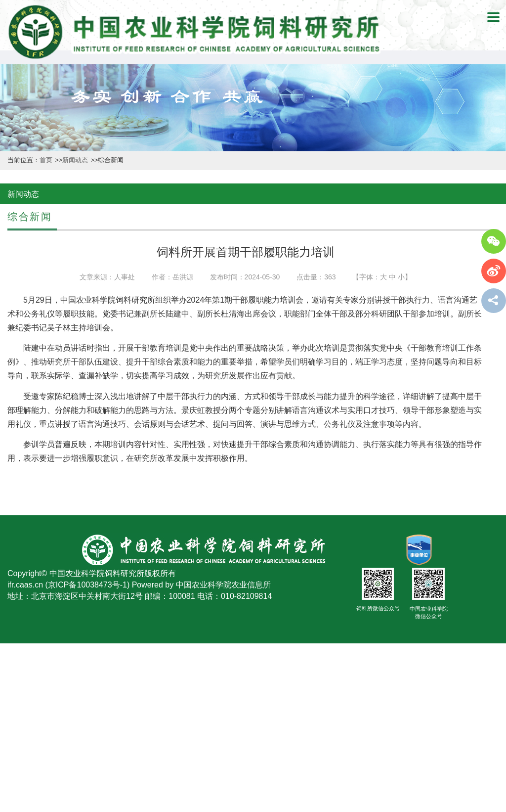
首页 (47, 160)
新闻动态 (76, 160)
